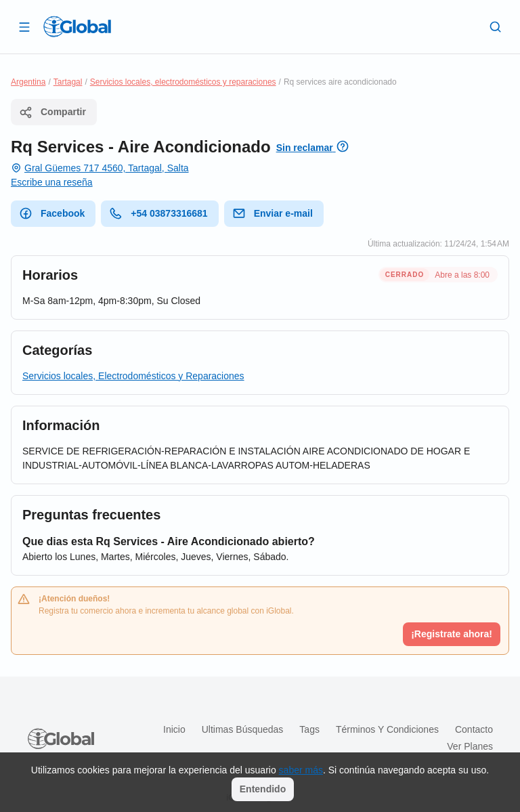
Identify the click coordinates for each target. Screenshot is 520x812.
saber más (301, 770)
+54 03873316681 (158, 213)
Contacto (474, 729)
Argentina (28, 82)
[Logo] (77, 26)
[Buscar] (496, 26)
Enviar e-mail (273, 213)
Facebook (52, 213)
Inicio (174, 729)
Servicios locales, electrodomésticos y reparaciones (183, 82)
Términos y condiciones (387, 729)
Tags (309, 729)
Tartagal (68, 82)
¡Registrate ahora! (452, 634)
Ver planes (470, 746)
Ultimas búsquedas (243, 729)
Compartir (52, 112)
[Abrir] (24, 26)
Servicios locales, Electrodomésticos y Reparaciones (133, 376)
